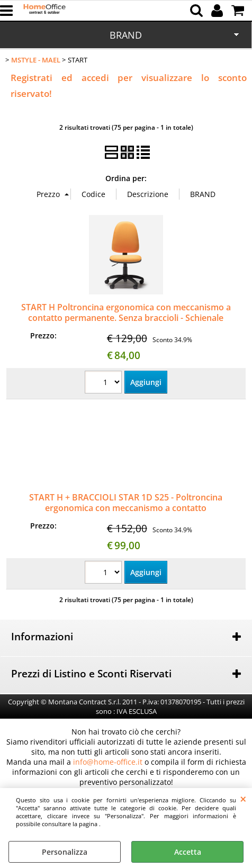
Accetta (188, 852)
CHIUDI (243, 799)
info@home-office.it (108, 762)
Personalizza (65, 852)
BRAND (126, 35)
